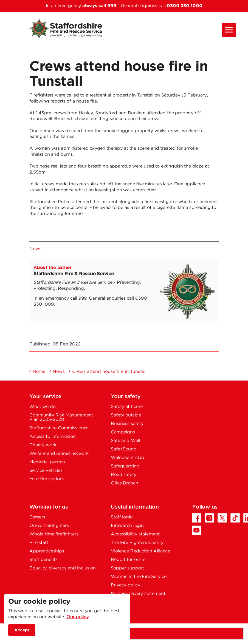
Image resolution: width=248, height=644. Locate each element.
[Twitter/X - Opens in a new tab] (222, 518)
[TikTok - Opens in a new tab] (235, 518)
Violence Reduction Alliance (140, 551)
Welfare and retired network (59, 454)
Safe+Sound (124, 449)
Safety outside (126, 415)
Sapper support (127, 568)
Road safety (123, 475)
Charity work (43, 445)
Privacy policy (126, 585)
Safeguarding (125, 466)
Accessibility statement (135, 534)
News (35, 249)
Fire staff (39, 543)
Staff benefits (43, 560)
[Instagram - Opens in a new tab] (209, 518)
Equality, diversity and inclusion (63, 568)
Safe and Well (125, 441)
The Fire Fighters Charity (137, 543)
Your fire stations (47, 479)
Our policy (77, 617)
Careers (37, 517)
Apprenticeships (47, 551)
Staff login (122, 517)
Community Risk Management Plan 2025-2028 (61, 417)
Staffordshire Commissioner (59, 428)
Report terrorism (128, 560)
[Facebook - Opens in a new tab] (196, 518)
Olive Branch (124, 483)
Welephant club (128, 458)
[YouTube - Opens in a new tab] (196, 530)
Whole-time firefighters (54, 534)
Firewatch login (127, 526)
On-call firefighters (49, 526)
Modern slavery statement (138, 594)
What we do (43, 407)
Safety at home (127, 407)
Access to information (53, 437)
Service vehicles (46, 471)
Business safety (127, 424)
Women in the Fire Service (139, 577)
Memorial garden (47, 462)
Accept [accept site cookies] (22, 630)
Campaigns (123, 432)
